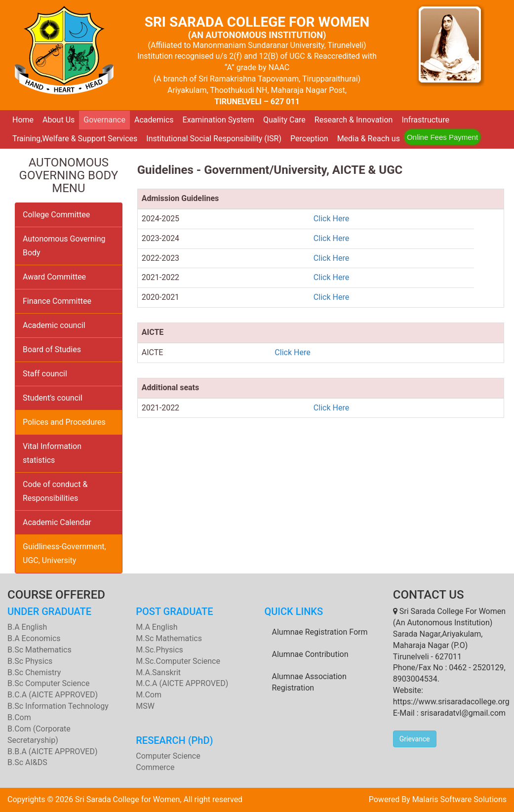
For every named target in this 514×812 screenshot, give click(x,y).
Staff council (45, 374)
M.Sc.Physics (159, 650)
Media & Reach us (369, 139)
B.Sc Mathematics (40, 650)
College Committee (56, 215)
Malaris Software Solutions (459, 799)
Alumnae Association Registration (309, 682)
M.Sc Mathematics (169, 638)
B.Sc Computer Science (48, 683)
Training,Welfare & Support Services (75, 139)
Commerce (155, 767)
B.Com (19, 717)
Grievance (415, 739)
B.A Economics (34, 638)
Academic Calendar (57, 522)
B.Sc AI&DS (27, 762)
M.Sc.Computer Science (178, 661)
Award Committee (54, 277)
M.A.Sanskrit (158, 672)
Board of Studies (52, 349)
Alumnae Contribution (310, 654)
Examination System (218, 120)
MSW (145, 706)
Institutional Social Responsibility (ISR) (214, 139)
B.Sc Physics (30, 661)
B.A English (27, 627)
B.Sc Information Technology (58, 706)
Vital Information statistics (52, 453)
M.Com (149, 695)
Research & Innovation (354, 120)
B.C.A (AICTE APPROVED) (53, 695)
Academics (154, 120)
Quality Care (284, 120)
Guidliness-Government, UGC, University (64, 553)
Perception (309, 139)
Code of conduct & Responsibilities (55, 491)
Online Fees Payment (442, 137)
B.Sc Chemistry (34, 672)
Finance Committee (57, 301)
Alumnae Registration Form (320, 632)
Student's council (53, 398)
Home (23, 120)
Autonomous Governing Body (64, 246)
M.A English (157, 627)
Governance (104, 120)
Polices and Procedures (64, 422)
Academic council (54, 325)
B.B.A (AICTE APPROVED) (53, 751)
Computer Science (168, 756)
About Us (59, 120)
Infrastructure (425, 120)
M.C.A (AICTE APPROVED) (182, 683)
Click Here (331, 219)
